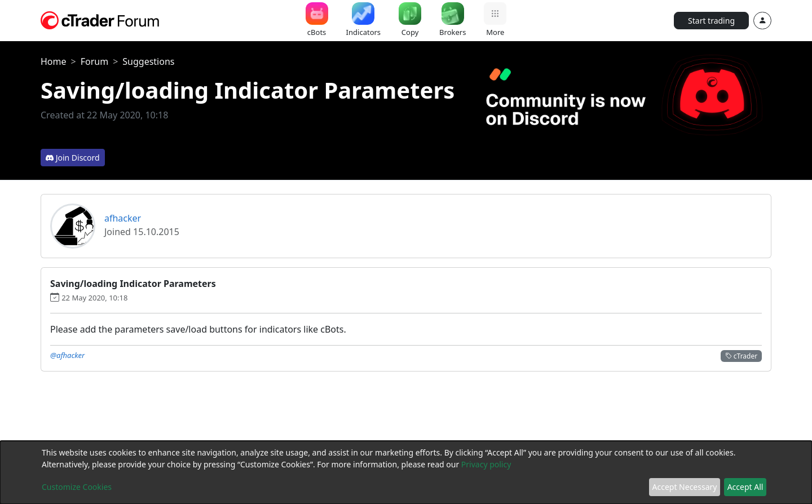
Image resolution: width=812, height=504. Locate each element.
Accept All (745, 487)
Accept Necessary (685, 487)
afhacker (123, 218)
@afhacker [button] (67, 355)
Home (54, 61)
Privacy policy (486, 464)
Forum (94, 61)
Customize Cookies (77, 487)
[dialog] (406, 472)
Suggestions (148, 61)
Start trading (711, 21)
